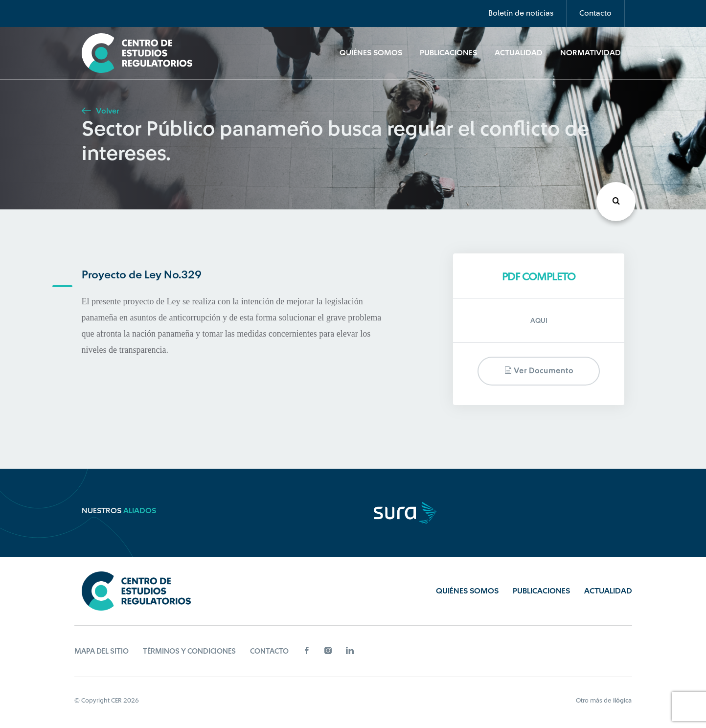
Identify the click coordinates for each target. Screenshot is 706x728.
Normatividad (591, 53)
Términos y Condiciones (189, 651)
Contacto (595, 13)
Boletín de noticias (521, 13)
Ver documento (539, 371)
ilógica (622, 700)
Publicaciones (448, 53)
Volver (100, 111)
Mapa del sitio (102, 651)
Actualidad (519, 53)
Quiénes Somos (371, 53)
